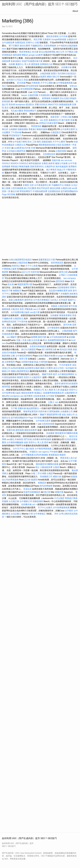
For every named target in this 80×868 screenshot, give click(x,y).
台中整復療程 (54, 328)
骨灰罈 (12, 105)
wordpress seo (17, 396)
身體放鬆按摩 (66, 105)
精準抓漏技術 (35, 163)
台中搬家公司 (26, 501)
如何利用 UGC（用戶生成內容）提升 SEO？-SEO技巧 (40, 4)
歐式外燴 (26, 148)
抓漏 (72, 120)
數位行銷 (15, 191)
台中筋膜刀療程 (20, 142)
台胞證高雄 (22, 263)
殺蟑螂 (34, 337)
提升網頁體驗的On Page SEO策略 (26, 418)
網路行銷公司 (53, 77)
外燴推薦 (36, 83)
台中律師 (50, 396)
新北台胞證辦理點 (47, 52)
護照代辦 (42, 337)
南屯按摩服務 (46, 486)
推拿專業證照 (57, 263)
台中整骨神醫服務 (15, 442)
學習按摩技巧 (30, 111)
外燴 (33, 148)
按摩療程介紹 (46, 64)
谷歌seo (73, 86)
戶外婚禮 (54, 452)
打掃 (31, 514)
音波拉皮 (27, 489)
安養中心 (30, 43)
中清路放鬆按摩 (40, 191)
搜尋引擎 (23, 359)
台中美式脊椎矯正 (42, 300)
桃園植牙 (17, 291)
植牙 (55, 374)
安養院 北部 (28, 185)
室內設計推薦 (66, 349)
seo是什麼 (35, 312)
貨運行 (54, 74)
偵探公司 (71, 415)
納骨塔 (52, 163)
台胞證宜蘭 (33, 95)
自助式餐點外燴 (46, 356)
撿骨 (70, 291)
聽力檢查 (66, 120)
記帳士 (51, 402)
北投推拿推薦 (39, 396)
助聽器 (68, 185)
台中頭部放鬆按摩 (58, 337)
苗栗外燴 (11, 430)
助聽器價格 (23, 129)
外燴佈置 (19, 439)
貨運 (9, 328)
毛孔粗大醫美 (17, 111)
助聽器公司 (39, 390)
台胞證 (56, 467)
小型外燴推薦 (17, 188)
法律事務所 (10, 362)
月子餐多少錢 (71, 52)
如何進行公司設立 (15, 80)
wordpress (20, 105)
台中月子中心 (19, 449)
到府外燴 (35, 272)
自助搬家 (55, 315)
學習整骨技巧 (15, 136)
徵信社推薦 (55, 188)
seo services (66, 160)
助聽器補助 (47, 142)
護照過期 (17, 55)
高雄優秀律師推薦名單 (58, 340)
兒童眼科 (47, 39)
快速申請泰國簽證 (32, 492)
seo (57, 402)
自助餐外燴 (66, 67)
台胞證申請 (50, 167)
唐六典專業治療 (49, 349)
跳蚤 (11, 300)
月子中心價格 (47, 83)
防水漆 (11, 284)
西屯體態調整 (27, 89)
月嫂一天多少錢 (23, 340)
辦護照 (20, 377)
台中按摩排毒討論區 (20, 312)
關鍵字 (43, 415)
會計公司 (60, 52)
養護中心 (72, 300)
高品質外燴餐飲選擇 (58, 291)
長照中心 (73, 390)
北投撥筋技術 (49, 154)
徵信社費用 (25, 46)
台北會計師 (14, 501)
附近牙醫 (38, 39)
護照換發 (35, 64)
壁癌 (46, 442)
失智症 (8, 148)
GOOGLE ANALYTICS (49, 105)
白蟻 (37, 43)
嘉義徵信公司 (55, 120)
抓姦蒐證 (64, 390)
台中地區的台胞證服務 (67, 46)
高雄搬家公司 (46, 477)
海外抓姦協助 (62, 167)
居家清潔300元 (37, 167)
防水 (45, 340)
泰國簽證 (42, 483)
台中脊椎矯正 (40, 514)
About (75, 11)
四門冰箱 (28, 439)
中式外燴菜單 (65, 365)
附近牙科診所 (43, 188)
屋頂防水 (30, 105)
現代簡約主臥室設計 (67, 74)
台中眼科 (69, 511)
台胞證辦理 (70, 393)
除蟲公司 (61, 170)
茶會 (74, 315)
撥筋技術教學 (28, 393)
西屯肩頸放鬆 (33, 86)
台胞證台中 (72, 39)
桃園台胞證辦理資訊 (20, 371)
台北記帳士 (16, 514)
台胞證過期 (63, 306)
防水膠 (35, 52)
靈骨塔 (58, 384)
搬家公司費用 (46, 368)
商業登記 (16, 266)
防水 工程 (32, 142)
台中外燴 (63, 36)
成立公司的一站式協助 (64, 368)
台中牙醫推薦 (27, 455)
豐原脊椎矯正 (26, 52)
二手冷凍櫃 (41, 473)
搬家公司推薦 (61, 163)
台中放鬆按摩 (8, 43)
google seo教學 (36, 55)
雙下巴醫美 (14, 46)
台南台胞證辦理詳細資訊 (20, 260)
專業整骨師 (36, 126)
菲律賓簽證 (7, 55)
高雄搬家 (50, 433)
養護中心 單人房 (23, 64)
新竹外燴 (68, 325)
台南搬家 (13, 129)
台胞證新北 (56, 132)
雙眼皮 (25, 55)
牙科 (56, 514)
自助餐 (12, 64)
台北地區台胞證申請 (16, 151)
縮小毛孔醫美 (30, 188)
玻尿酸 (72, 337)
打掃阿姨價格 (53, 411)
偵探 (26, 442)
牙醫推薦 (28, 309)
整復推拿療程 (65, 315)
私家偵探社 (16, 61)
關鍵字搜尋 (47, 374)
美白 (4, 86)
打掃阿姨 (43, 362)
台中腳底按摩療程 (24, 356)
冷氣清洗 (15, 309)
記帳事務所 (19, 300)
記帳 (13, 356)
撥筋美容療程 (52, 36)
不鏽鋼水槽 (7, 318)
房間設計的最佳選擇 (48, 123)
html (4, 49)
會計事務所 (51, 170)
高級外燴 (56, 160)
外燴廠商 (55, 98)
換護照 (43, 77)
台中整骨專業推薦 (43, 449)
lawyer (24, 95)
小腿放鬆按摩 (46, 467)
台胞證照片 (37, 377)
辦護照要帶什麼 (25, 284)
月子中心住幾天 (45, 508)
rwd (52, 300)
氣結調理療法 (33, 408)
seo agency (44, 452)
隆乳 (39, 142)
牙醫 (37, 105)
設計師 (27, 480)
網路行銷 (57, 477)
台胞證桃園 (45, 74)
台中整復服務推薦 (65, 83)
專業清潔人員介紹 (68, 458)
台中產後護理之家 (43, 185)
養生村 (5, 129)
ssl (33, 504)
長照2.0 (27, 377)
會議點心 (38, 393)
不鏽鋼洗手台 (58, 185)
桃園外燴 (59, 492)
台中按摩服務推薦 (62, 508)
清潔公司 (6, 368)
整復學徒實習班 (31, 411)
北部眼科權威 (27, 362)
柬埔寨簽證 (54, 455)
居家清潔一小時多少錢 (61, 117)
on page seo (61, 356)
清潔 (35, 92)
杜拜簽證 (63, 300)
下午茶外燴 (16, 132)
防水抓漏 (21, 83)
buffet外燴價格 (18, 368)
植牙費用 (28, 396)
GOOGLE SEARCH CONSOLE (15, 163)
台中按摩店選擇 (68, 129)
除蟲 (26, 80)
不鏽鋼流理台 (37, 46)
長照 (22, 309)
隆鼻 (72, 281)
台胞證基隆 (61, 151)
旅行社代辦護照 (28, 349)
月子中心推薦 (31, 266)
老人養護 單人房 (52, 390)
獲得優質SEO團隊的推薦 (66, 433)
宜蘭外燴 (22, 408)
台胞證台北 (20, 145)
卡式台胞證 (59, 498)
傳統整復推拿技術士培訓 (50, 145)
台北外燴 (35, 340)
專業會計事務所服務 (38, 129)
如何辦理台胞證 (32, 368)
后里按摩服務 (50, 46)
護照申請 (28, 300)
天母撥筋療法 (45, 95)
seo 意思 (44, 120)
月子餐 (14, 408)
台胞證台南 (66, 188)
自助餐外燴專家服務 (42, 439)
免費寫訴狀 (20, 43)
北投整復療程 (63, 288)
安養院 (45, 163)
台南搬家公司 (66, 411)
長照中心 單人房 (36, 442)
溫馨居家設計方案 (47, 260)
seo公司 (37, 309)
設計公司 (26, 272)
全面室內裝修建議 (38, 346)
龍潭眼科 (73, 167)
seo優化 (10, 439)
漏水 (72, 359)
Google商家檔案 (59, 39)
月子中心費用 (59, 142)
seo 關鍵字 (12, 337)
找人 (56, 300)
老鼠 (74, 365)
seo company (70, 278)
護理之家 (63, 272)
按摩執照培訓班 (9, 322)
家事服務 (46, 98)
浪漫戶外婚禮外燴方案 (32, 61)
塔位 (37, 467)
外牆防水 (34, 452)
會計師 (47, 492)
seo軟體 (18, 148)
